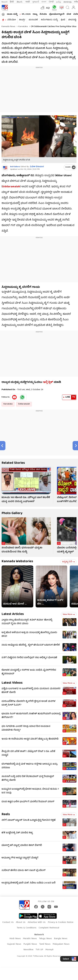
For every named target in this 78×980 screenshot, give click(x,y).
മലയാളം (68, 2)
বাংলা (44, 2)
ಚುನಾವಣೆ (33, 20)
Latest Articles (13, 614)
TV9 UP (39, 950)
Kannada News (8, 27)
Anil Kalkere (15, 167)
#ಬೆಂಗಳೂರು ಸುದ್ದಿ (49, 20)
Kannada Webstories (17, 562)
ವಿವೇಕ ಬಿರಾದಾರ (37, 167)
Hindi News (15, 939)
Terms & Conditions (27, 928)
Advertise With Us (37, 922)
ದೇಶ (69, 14)
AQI (48, 8)
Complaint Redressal (49, 928)
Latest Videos (12, 683)
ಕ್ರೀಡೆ (63, 20)
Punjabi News (30, 944)
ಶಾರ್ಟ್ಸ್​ (22, 20)
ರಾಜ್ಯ (35, 14)
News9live (28, 950)
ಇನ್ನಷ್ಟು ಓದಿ (68, 562)
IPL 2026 (26, 14)
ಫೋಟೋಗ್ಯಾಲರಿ (57, 14)
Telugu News (45, 939)
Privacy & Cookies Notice (61, 922)
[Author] (5, 168)
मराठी (28, 2)
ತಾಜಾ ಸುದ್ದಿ (12, 14)
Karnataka (23, 27)
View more (69, 614)
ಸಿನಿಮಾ (43, 14)
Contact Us (8, 922)
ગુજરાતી (36, 2)
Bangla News (61, 939)
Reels (6, 814)
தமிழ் (59, 2)
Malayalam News (61, 944)
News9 (4, 2)
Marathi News (30, 939)
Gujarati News (14, 944)
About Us (21, 922)
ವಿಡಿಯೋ (12, 20)
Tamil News (45, 944)
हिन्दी (12, 2)
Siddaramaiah (24, 404)
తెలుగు (20, 2)
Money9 (49, 950)
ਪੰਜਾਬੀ (51, 2)
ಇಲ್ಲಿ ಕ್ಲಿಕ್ (48, 382)
